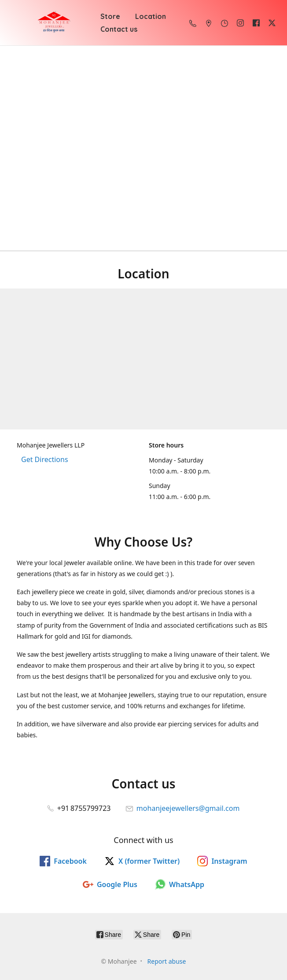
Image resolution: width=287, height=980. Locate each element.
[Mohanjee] (54, 23)
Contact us (119, 29)
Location (151, 16)
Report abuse (167, 961)
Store (110, 16)
